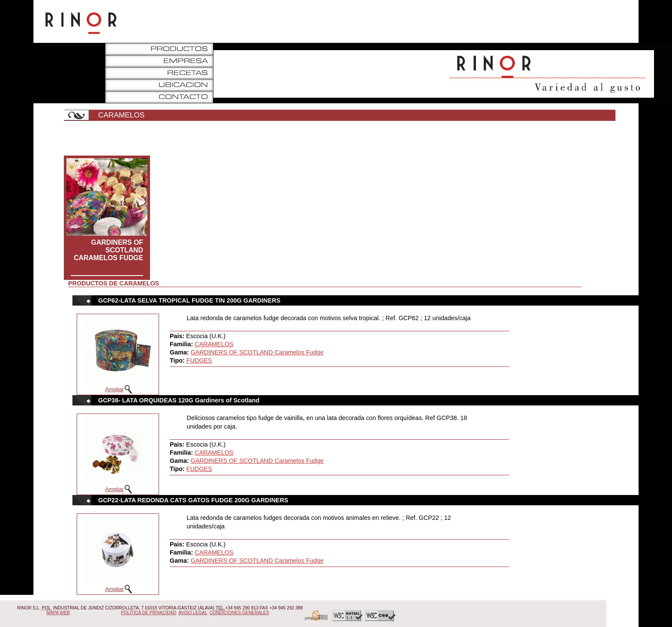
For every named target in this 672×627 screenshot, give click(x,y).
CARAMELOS (214, 344)
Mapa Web (58, 613)
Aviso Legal (193, 613)
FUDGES (199, 360)
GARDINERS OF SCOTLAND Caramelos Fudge (108, 250)
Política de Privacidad (148, 613)
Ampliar (114, 389)
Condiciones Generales (239, 613)
